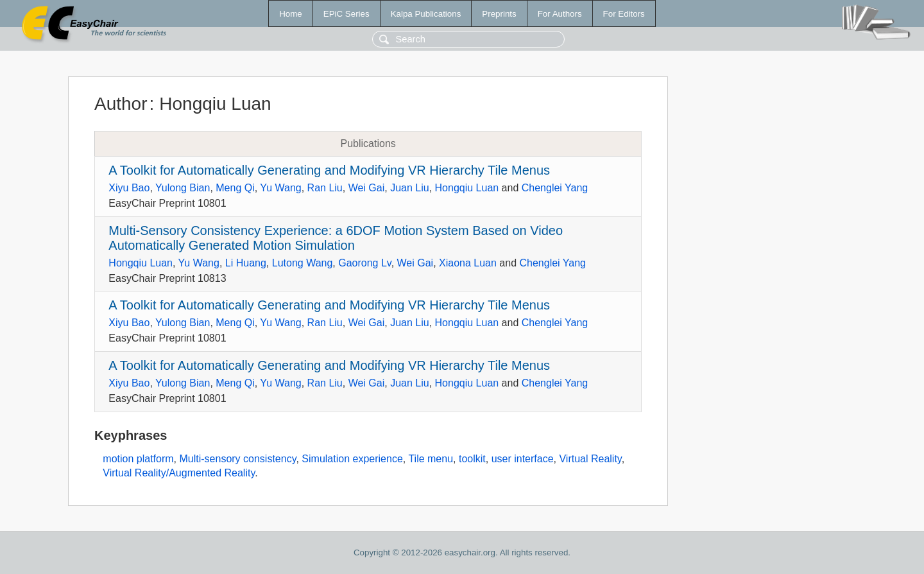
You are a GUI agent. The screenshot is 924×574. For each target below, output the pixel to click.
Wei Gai (367, 188)
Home (291, 14)
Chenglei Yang (555, 188)
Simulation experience (352, 459)
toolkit (472, 459)
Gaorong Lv (364, 263)
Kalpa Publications (426, 14)
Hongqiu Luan (467, 188)
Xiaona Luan (468, 263)
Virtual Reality (590, 459)
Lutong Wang (303, 263)
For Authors (560, 14)
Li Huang (246, 263)
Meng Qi (235, 188)
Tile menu (431, 459)
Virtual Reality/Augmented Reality (179, 473)
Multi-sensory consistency (237, 459)
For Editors (624, 14)
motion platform (138, 459)
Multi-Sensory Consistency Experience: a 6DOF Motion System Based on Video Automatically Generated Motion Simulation (336, 238)
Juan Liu (410, 188)
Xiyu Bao (129, 188)
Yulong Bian (183, 188)
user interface (523, 459)
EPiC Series (346, 14)
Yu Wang (280, 188)
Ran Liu (325, 188)
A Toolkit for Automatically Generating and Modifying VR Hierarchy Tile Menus (329, 170)
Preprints (499, 14)
